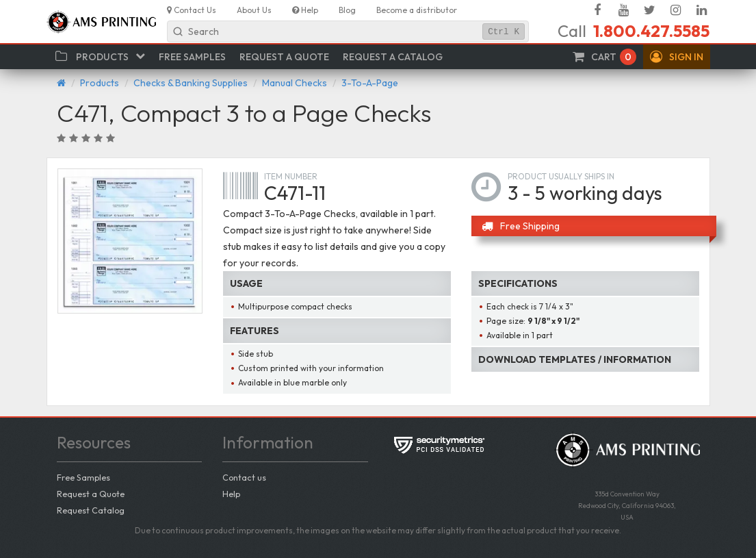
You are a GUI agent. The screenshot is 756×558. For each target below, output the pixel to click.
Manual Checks (295, 83)
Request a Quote (91, 494)
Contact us (244, 477)
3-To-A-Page (370, 83)
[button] (677, 57)
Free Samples (83, 477)
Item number (291, 176)
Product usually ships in (561, 176)
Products (100, 83)
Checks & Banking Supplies (191, 83)
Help (231, 494)
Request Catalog (91, 510)
